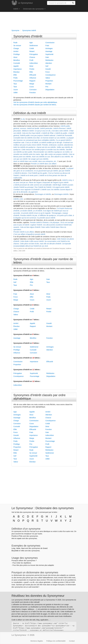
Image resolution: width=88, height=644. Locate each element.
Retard (32, 51)
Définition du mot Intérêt (30, 113)
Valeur (48, 78)
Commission (50, 43)
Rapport (32, 81)
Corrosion (33, 90)
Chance (32, 57)
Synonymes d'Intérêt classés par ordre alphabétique (39, 397)
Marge (32, 84)
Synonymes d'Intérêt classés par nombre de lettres (43, 261)
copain (19, 538)
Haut (23, 548)
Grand (45, 548)
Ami (13, 538)
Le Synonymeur (25, 3)
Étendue (16, 72)
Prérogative (34, 54)
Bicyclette (15, 551)
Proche (14, 536)
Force (48, 72)
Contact (72, 641)
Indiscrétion (34, 63)
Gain (47, 57)
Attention (49, 63)
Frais (47, 46)
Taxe (15, 87)
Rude (15, 43)
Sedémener (34, 46)
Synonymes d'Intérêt (28, 36)
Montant (48, 84)
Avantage (49, 51)
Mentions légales (37, 641)
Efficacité (33, 75)
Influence (33, 78)
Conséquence (50, 75)
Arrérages (49, 48)
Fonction (33, 93)
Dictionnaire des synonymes (34, 9)
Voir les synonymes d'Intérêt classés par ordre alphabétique (35, 102)
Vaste (18, 548)
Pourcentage (18, 81)
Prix (47, 87)
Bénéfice (17, 60)
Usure (16, 90)
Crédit (32, 48)
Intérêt (16, 9)
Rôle (31, 72)
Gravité (48, 69)
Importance (18, 69)
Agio (31, 43)
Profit (31, 60)
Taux (15, 84)
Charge (16, 48)
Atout (15, 57)
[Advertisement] (44, 20)
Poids (15, 78)
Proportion (49, 81)
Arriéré (16, 51)
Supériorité (49, 54)
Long (13, 548)
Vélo (22, 551)
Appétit (16, 66)
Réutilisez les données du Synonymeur (38, 596)
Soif (47, 66)
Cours (32, 87)
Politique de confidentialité (56, 641)
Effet (15, 75)
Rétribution (49, 60)
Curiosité (17, 63)
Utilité (15, 93)
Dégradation (50, 90)
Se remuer (17, 46)
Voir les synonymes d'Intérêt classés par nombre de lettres (35, 105)
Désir (31, 66)
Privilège (17, 54)
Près (21, 536)
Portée (32, 69)
